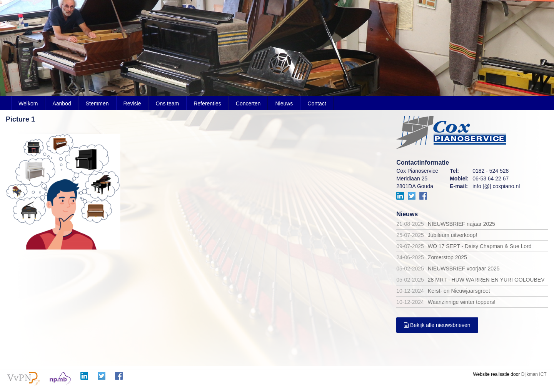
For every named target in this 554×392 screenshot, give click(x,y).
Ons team (168, 103)
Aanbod (62, 103)
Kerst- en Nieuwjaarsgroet (459, 291)
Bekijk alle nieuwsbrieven (437, 325)
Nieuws (284, 103)
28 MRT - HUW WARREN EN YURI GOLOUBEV (486, 280)
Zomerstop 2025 (447, 257)
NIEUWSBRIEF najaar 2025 (461, 224)
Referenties (207, 103)
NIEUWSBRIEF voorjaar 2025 (464, 269)
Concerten (248, 103)
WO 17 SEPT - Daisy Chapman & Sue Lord (480, 246)
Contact (317, 103)
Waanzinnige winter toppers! (462, 302)
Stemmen (97, 103)
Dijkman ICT (534, 374)
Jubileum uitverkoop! (452, 235)
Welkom (28, 103)
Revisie (132, 103)
